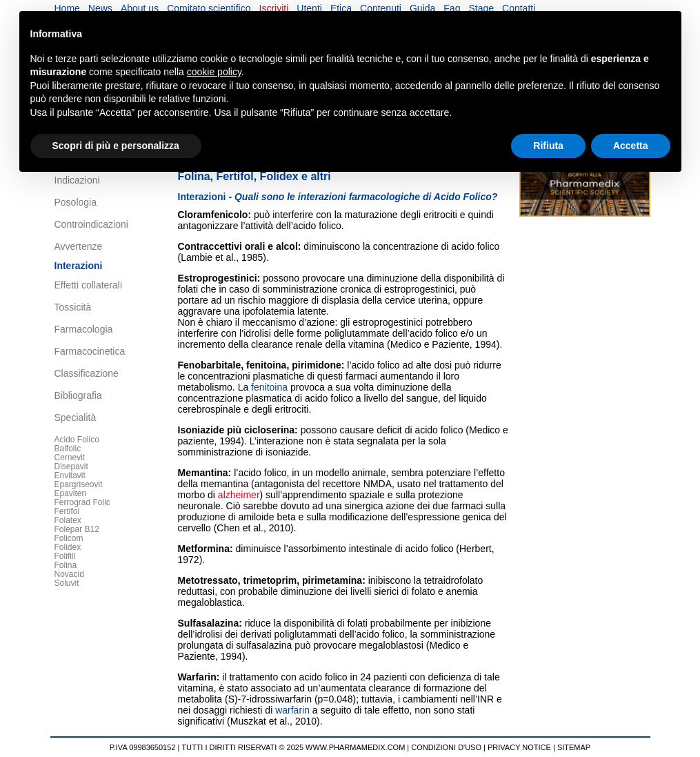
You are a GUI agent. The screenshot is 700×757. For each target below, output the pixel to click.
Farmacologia (84, 329)
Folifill (65, 556)
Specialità (76, 417)
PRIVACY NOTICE (519, 747)
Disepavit (71, 466)
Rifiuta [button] (548, 146)
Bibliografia (78, 395)
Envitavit (70, 475)
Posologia (76, 202)
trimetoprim (270, 580)
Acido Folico (77, 440)
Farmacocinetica (90, 351)
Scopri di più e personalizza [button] (116, 146)
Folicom (69, 538)
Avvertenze (79, 246)
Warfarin (197, 677)
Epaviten (71, 493)
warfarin (292, 710)
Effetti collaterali (89, 285)
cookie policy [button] (214, 72)
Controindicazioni (91, 224)
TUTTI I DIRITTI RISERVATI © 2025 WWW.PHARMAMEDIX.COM (293, 747)
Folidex (68, 547)
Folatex (68, 520)
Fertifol (67, 511)
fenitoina (266, 365)
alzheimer (239, 495)
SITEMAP (574, 747)
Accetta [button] (631, 146)
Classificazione (87, 373)
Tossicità (73, 307)
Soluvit (67, 583)
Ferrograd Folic (82, 502)
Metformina (204, 549)
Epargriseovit (79, 484)
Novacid (69, 574)
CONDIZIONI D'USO (446, 747)
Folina (66, 565)
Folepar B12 (77, 529)
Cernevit (70, 458)
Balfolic (68, 449)
